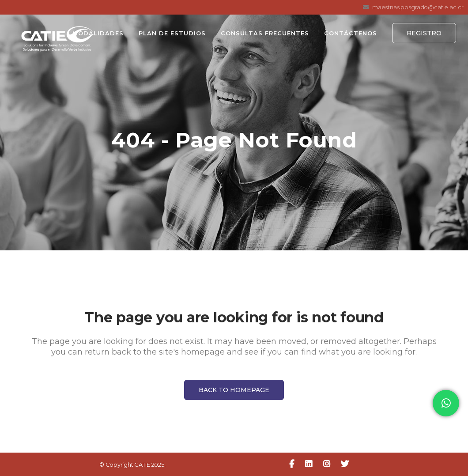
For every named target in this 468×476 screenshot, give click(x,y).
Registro (424, 33)
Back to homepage (234, 390)
